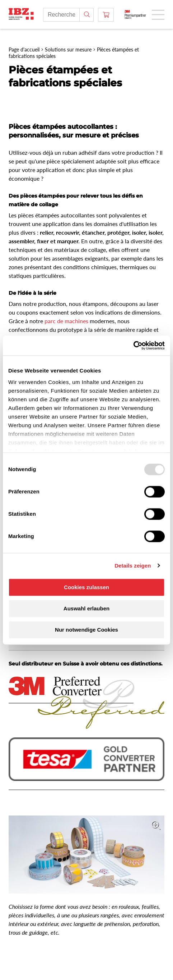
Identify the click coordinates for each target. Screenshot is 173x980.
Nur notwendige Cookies (86, 630)
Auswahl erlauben (86, 608)
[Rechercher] (86, 15)
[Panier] (106, 15)
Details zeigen (133, 566)
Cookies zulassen (86, 587)
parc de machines (66, 321)
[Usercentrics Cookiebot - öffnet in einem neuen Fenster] (133, 346)
